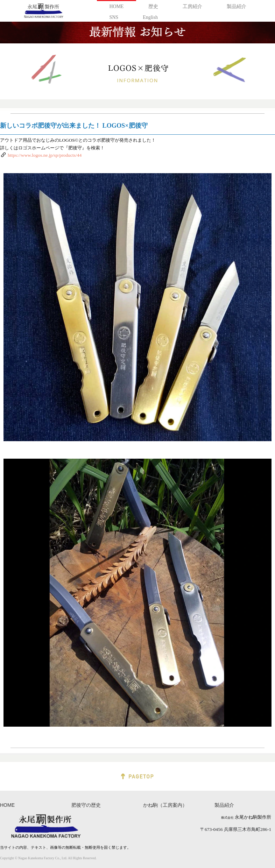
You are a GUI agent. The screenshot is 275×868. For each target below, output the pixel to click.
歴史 (153, 6)
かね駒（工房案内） (165, 805)
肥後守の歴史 (86, 805)
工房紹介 (192, 6)
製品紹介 (237, 6)
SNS (114, 17)
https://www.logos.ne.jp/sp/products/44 (45, 155)
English (150, 17)
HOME (116, 6)
